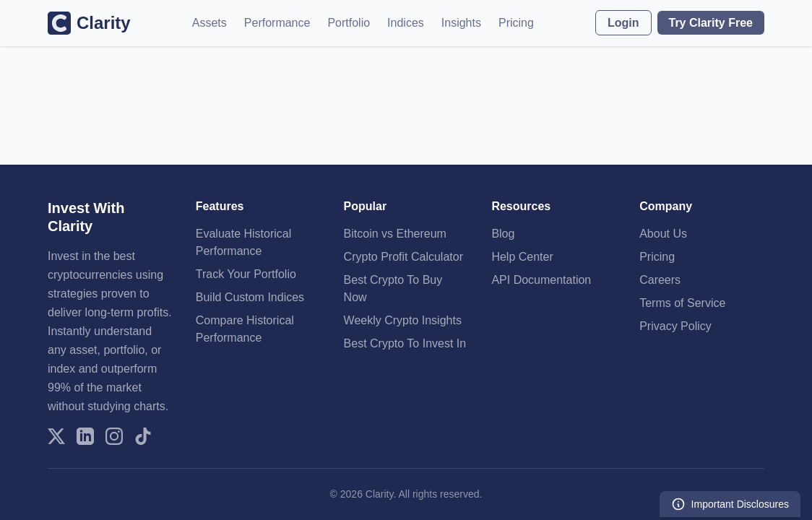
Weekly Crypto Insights (403, 320)
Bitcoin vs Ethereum (395, 234)
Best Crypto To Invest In (405, 343)
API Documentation (541, 280)
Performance (277, 23)
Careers (660, 280)
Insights (461, 23)
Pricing (516, 23)
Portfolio (349, 23)
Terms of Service (682, 303)
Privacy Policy (675, 326)
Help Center (522, 257)
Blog (503, 234)
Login (623, 23)
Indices (406, 23)
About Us (663, 234)
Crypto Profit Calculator (403, 257)
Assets (210, 23)
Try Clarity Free (711, 23)
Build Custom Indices (250, 297)
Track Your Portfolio (246, 274)
